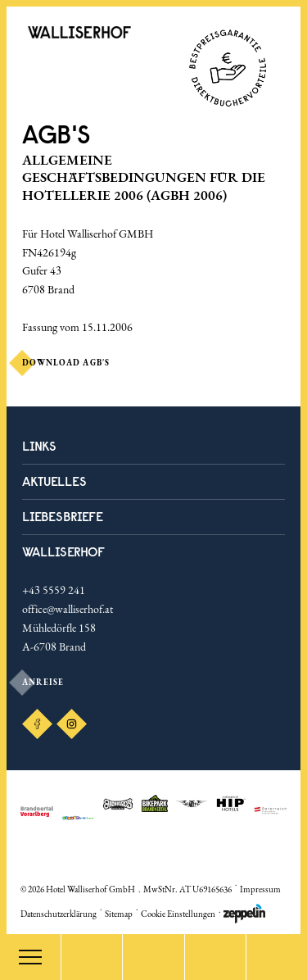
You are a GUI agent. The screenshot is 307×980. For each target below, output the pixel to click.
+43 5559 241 (54, 590)
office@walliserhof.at (68, 609)
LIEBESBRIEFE (63, 516)
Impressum (260, 889)
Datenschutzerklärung (59, 914)
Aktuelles (54, 481)
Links (39, 446)
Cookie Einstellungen (178, 914)
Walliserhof (63, 551)
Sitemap (119, 914)
